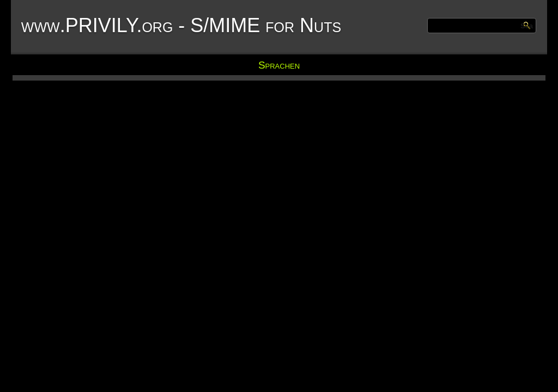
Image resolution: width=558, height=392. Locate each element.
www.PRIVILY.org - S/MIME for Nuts (181, 25)
